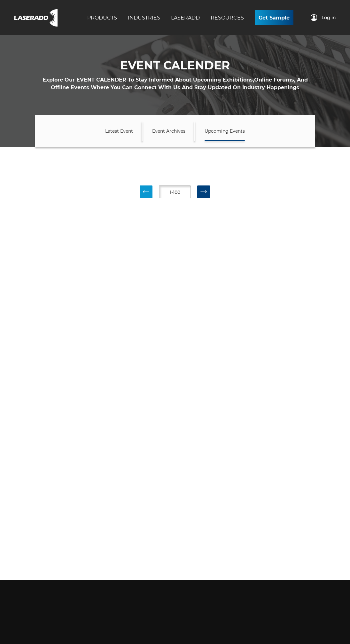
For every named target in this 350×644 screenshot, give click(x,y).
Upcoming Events (225, 131)
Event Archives (169, 131)
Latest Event (119, 131)
